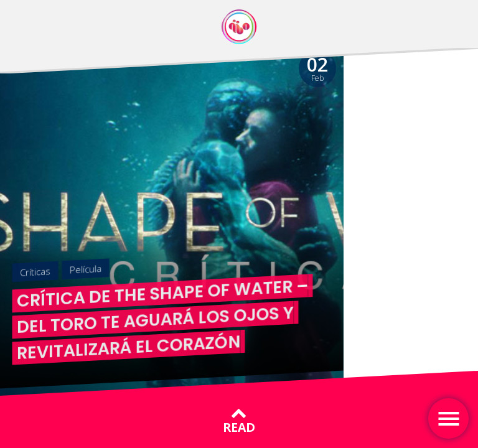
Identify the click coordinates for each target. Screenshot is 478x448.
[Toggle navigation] (448, 418)
